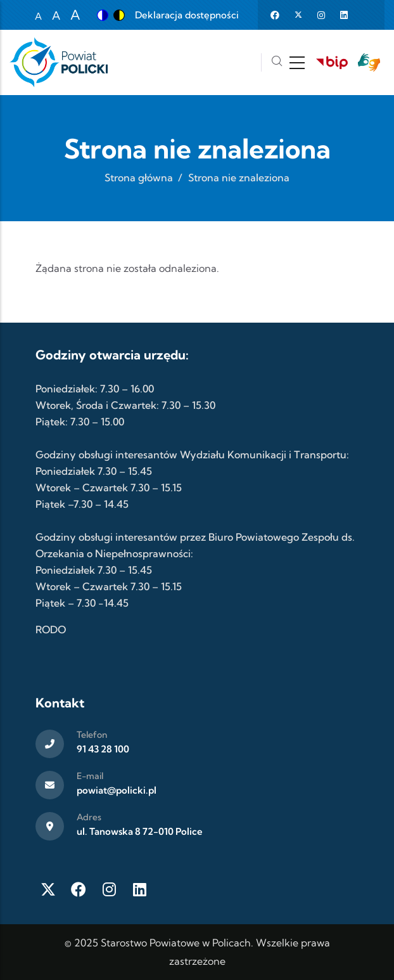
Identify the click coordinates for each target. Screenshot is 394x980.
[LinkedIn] (139, 889)
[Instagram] (109, 889)
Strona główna (139, 177)
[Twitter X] (48, 889)
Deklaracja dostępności (187, 15)
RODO (51, 629)
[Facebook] (79, 889)
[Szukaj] (277, 62)
